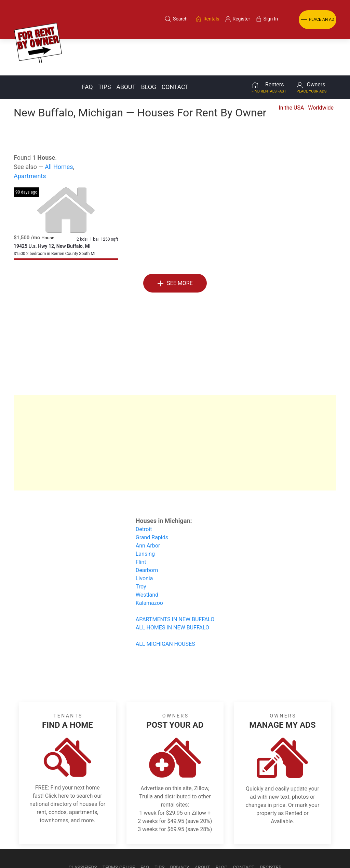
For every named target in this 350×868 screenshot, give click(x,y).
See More (175, 247)
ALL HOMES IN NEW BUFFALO (172, 591)
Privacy (180, 831)
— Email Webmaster (324, 849)
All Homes (59, 131)
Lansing (145, 518)
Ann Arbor (148, 509)
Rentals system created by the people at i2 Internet (247, 849)
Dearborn (147, 534)
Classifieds (83, 831)
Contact (175, 51)
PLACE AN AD (318, 20)
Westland (147, 559)
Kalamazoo (149, 567)
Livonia (144, 542)
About (126, 51)
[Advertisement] (175, 308)
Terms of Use (119, 831)
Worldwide (321, 72)
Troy (141, 550)
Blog (149, 51)
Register (271, 831)
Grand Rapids (152, 501)
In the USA (291, 72)
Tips (105, 51)
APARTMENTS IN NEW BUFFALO (175, 583)
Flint (141, 526)
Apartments (30, 140)
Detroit (144, 493)
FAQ (87, 51)
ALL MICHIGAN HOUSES (165, 608)
